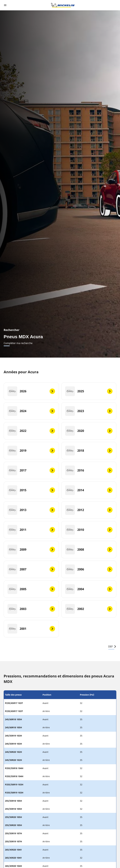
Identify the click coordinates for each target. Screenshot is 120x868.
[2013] (31, 510)
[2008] (89, 550)
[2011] (31, 530)
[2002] (89, 609)
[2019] (31, 451)
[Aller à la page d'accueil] (63, 5)
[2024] (31, 411)
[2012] (89, 510)
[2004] (89, 589)
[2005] (31, 589)
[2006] (89, 569)
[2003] (31, 609)
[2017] (31, 470)
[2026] (31, 391)
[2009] (31, 550)
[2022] (31, 431)
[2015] (31, 490)
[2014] (89, 490)
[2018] (89, 451)
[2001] (31, 629)
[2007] (31, 569)
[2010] (89, 530)
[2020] (89, 431)
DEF (112, 647)
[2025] (89, 391)
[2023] (89, 411)
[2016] (89, 470)
